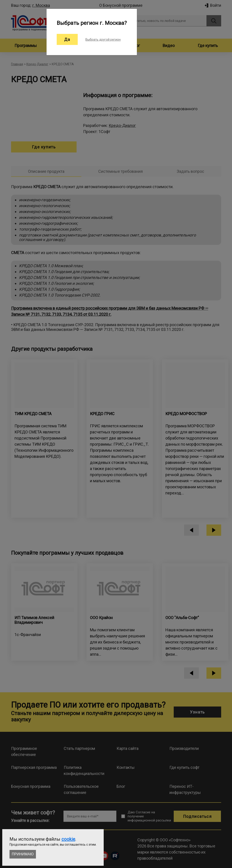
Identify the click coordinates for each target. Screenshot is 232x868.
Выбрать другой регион (103, 40)
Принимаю (23, 854)
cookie (68, 839)
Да (67, 39)
